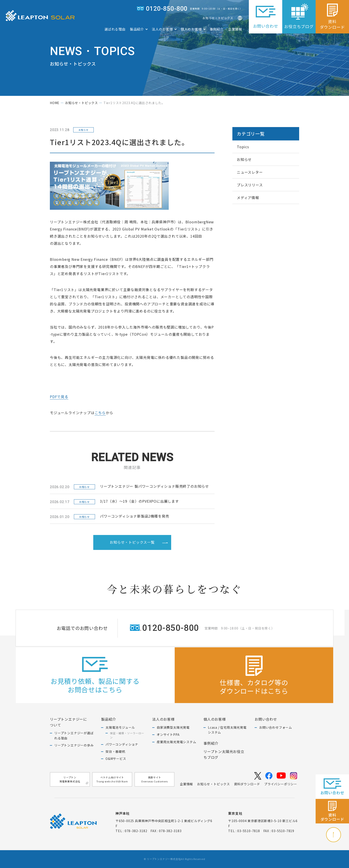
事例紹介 (217, 29)
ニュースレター (250, 172)
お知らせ (244, 159)
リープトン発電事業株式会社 (74, 780)
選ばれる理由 (115, 29)
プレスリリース (250, 185)
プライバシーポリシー (281, 784)
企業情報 (235, 29)
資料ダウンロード (247, 784)
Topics (243, 147)
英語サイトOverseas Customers (154, 779)
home (55, 103)
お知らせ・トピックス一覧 (139, 542)
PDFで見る (59, 397)
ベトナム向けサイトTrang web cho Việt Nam (112, 779)
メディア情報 (248, 197)
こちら (100, 413)
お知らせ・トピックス (218, 18)
